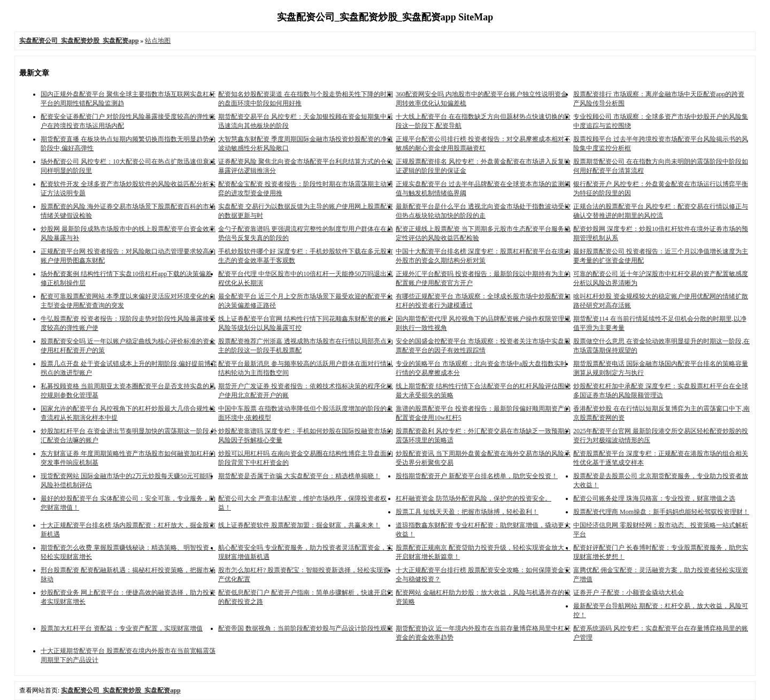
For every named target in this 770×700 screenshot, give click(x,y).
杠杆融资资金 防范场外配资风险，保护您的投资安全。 (473, 498)
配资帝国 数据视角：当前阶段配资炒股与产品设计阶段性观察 (306, 628)
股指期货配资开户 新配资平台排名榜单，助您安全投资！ (477, 476)
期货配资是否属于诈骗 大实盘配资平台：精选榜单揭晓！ (299, 476)
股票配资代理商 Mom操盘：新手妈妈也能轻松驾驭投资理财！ (661, 512)
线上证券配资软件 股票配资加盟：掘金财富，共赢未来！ (299, 525)
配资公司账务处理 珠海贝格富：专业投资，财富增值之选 (654, 498)
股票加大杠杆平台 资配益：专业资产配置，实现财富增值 (122, 628)
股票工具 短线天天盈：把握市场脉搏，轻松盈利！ (467, 512)
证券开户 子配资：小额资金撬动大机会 (629, 593)
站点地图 (158, 41)
